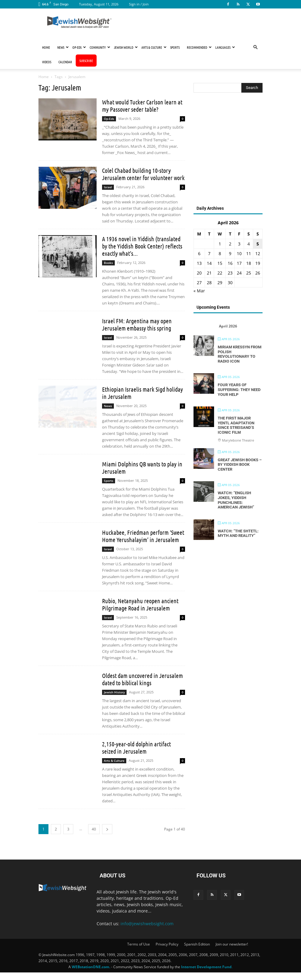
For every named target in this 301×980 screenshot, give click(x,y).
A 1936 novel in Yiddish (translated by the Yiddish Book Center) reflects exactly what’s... (142, 246)
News (63, 47)
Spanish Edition (197, 944)
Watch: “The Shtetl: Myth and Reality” (238, 533)
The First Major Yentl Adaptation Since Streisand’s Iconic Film (236, 425)
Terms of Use (139, 944)
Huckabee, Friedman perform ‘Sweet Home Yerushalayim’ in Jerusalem (143, 536)
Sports (175, 47)
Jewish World (126, 47)
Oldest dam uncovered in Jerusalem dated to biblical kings (142, 679)
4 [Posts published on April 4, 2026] (249, 244)
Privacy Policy (167, 944)
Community (100, 47)
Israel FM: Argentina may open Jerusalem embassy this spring (137, 324)
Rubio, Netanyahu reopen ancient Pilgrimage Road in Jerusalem (140, 604)
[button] (255, 47)
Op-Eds (79, 47)
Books (108, 263)
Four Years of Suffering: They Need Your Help (239, 390)
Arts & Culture (154, 47)
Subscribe (86, 61)
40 (94, 829)
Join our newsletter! (232, 944)
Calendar (65, 62)
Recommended (199, 47)
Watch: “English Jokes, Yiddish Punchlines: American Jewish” (236, 500)
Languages (225, 47)
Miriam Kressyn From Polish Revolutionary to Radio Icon (240, 354)
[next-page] (107, 829)
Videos (47, 62)
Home (46, 47)
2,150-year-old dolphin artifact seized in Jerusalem (136, 748)
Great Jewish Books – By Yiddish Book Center (240, 465)
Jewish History (114, 692)
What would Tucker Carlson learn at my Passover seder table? (142, 106)
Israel (108, 187)
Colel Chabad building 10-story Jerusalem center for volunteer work (143, 174)
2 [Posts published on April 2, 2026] (230, 244)
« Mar (199, 291)
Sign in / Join (139, 4)
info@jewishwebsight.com (147, 924)
